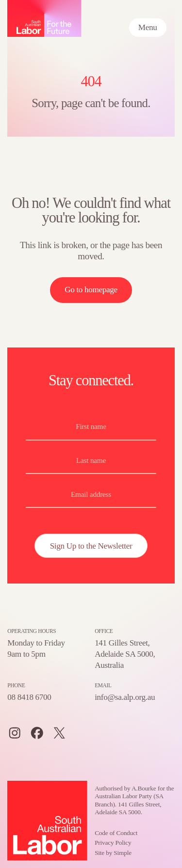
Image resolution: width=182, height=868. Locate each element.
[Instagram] (15, 733)
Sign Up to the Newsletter (91, 546)
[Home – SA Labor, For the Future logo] (44, 18)
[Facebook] (37, 733)
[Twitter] (59, 733)
